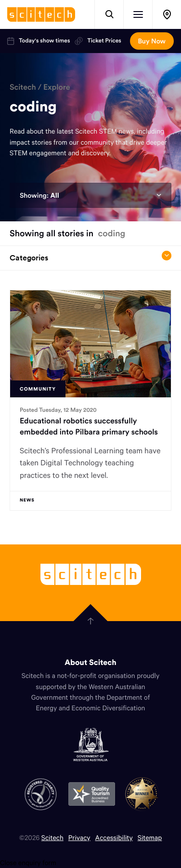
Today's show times (39, 41)
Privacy (79, 837)
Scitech (23, 87)
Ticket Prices (98, 41)
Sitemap (150, 837)
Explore (57, 87)
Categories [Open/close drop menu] (90, 257)
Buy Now (152, 41)
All (54, 195)
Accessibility (114, 837)
